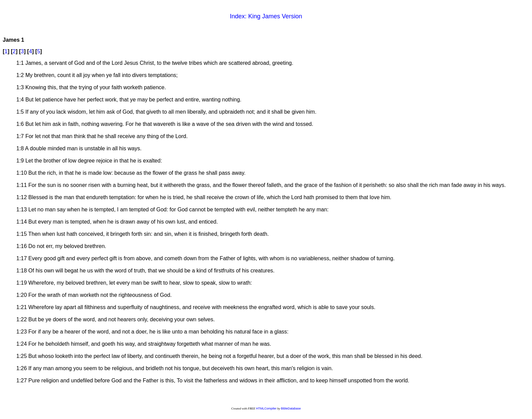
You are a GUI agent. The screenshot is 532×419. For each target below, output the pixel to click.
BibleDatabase (291, 408)
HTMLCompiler (266, 408)
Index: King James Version (266, 16)
